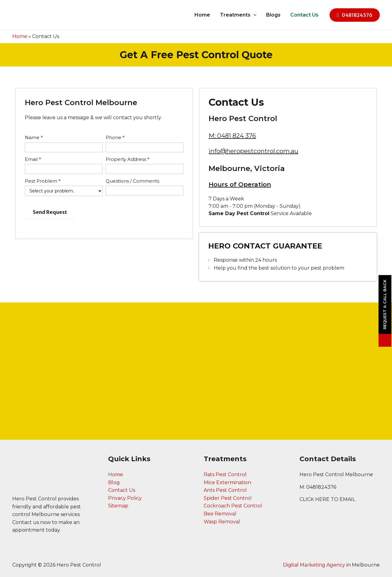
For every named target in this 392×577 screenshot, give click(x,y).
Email (33, 159)
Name (34, 137)
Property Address (128, 159)
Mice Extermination (227, 482)
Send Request (50, 212)
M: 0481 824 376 (232, 136)
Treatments (238, 15)
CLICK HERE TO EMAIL (327, 499)
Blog (114, 482)
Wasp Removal (222, 522)
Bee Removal (220, 514)
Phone (115, 137)
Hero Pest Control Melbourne (336, 475)
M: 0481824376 (318, 487)
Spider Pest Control (228, 498)
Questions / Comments (132, 181)
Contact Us (304, 15)
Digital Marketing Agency (314, 565)
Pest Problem (43, 181)
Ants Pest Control (225, 490)
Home (202, 15)
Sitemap (118, 506)
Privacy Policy (125, 498)
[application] (254, 15)
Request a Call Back (385, 305)
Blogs (273, 15)
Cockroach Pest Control (233, 506)
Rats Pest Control (225, 475)
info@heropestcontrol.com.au (253, 151)
